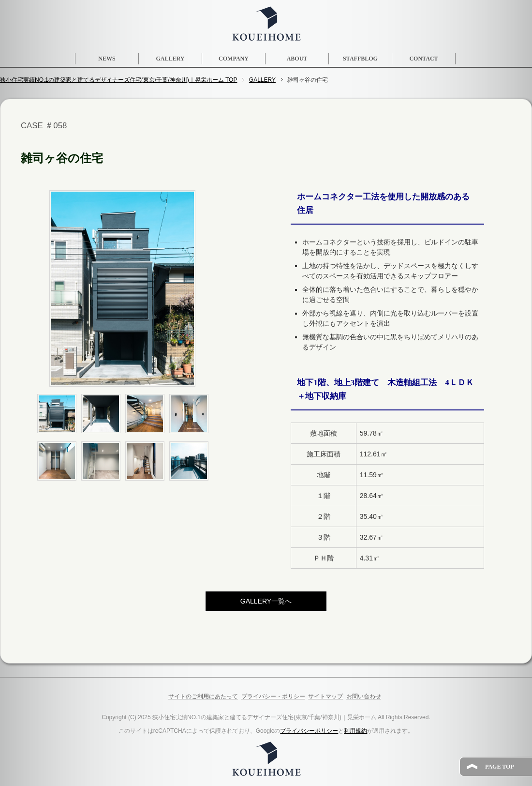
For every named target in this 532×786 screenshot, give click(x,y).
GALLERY (170, 59)
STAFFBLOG (360, 59)
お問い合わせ (364, 696)
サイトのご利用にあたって (203, 696)
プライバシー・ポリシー (273, 696)
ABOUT (297, 59)
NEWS (107, 59)
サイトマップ (325, 696)
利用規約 (355, 731)
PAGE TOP (500, 767)
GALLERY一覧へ (266, 601)
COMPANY (234, 59)
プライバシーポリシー (309, 731)
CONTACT (423, 59)
